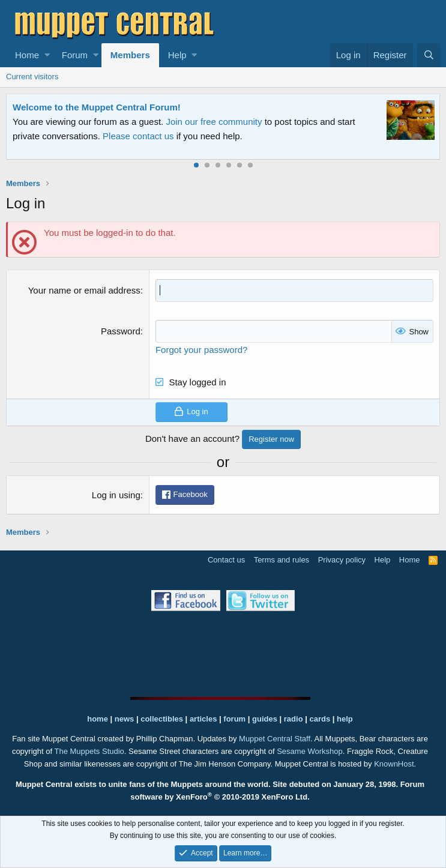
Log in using (116, 495)
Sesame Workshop (310, 751)
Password (121, 331)
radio (294, 719)
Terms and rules (282, 560)
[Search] (429, 55)
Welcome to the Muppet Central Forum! (97, 107)
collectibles (162, 719)
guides (265, 719)
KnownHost (394, 764)
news (125, 719)
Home (27, 55)
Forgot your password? (201, 350)
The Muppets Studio (89, 751)
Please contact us (138, 136)
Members (130, 55)
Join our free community (214, 122)
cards (320, 719)
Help (177, 55)
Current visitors (32, 77)
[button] (47, 55)
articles (204, 719)
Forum (75, 55)
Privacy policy (342, 560)
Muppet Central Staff (275, 739)
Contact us (226, 560)
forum (234, 719)
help (345, 719)
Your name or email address (84, 290)
